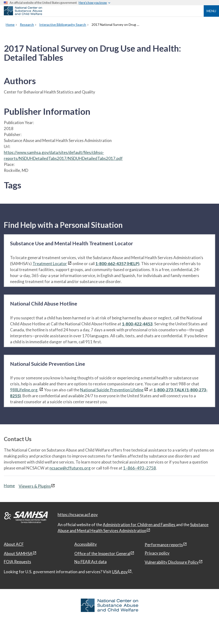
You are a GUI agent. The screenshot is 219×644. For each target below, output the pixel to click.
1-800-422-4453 (137, 324)
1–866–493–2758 (140, 468)
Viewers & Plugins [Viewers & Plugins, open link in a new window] (35, 486)
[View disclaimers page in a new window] (70, 264)
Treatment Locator (50, 264)
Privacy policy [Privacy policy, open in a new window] (157, 553)
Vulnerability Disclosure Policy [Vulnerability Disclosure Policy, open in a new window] (172, 562)
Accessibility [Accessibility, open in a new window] (86, 544)
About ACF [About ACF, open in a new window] (14, 544)
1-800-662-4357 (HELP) (117, 264)
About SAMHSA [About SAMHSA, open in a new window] (18, 554)
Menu (211, 11)
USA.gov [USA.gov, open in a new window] (120, 572)
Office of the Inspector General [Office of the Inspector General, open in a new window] (102, 554)
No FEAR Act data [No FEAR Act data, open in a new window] (90, 562)
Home (9, 486)
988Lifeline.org (24, 390)
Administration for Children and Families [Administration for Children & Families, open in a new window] (139, 525)
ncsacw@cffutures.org (70, 468)
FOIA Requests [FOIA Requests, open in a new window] (17, 562)
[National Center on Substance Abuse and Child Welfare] (23, 14)
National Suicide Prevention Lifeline (112, 390)
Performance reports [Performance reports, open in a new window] (164, 545)
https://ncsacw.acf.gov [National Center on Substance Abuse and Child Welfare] (78, 515)
